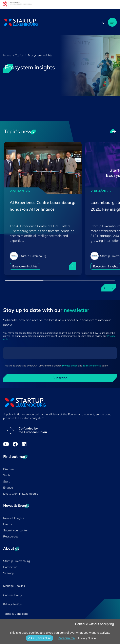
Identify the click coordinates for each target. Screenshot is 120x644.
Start (6, 481)
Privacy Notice (12, 604)
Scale (7, 475)
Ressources (11, 536)
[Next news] (112, 288)
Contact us (10, 567)
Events (8, 524)
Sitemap (9, 573)
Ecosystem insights (25, 266)
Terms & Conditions (16, 614)
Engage (8, 488)
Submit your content (16, 530)
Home (7, 55)
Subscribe (60, 378)
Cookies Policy (13, 595)
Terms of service (92, 366)
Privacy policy (70, 366)
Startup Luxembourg (17, 561)
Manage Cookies (14, 586)
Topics (19, 55)
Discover (9, 469)
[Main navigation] (112, 22)
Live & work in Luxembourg (21, 494)
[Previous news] (105, 288)
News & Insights (14, 518)
